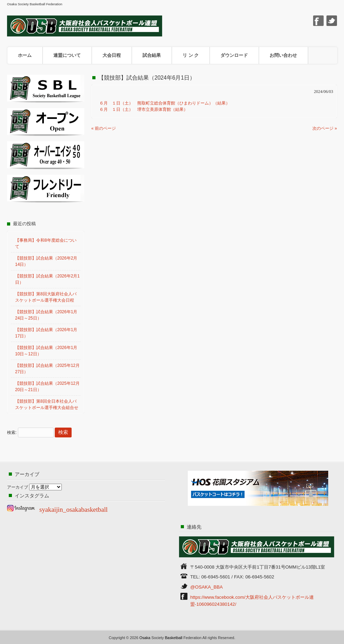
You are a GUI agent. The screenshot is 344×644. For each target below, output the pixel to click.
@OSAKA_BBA (207, 587)
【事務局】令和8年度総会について (46, 243)
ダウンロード (234, 55)
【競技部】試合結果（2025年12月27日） (47, 369)
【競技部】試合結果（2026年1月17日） (46, 333)
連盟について (67, 55)
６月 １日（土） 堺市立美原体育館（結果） (141, 109)
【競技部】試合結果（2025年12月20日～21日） (47, 387)
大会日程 (112, 55)
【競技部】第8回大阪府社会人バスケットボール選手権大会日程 (46, 297)
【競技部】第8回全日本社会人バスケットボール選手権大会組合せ (47, 404)
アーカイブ (18, 487)
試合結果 (152, 55)
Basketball (174, 638)
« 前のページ (104, 128)
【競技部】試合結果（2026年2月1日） (47, 279)
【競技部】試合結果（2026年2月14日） (46, 261)
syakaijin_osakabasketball (74, 509)
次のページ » (325, 128)
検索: (12, 432)
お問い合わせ (283, 55)
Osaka (145, 638)
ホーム (25, 55)
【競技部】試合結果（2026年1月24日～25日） (46, 315)
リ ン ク (191, 55)
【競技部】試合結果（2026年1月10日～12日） (46, 351)
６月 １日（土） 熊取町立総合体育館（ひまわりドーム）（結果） (163, 103)
